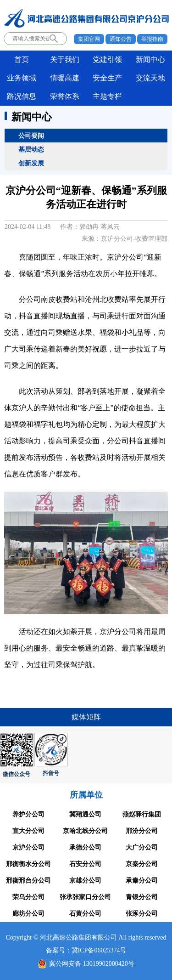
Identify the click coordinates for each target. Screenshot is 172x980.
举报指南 (152, 39)
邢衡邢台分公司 (28, 881)
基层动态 (31, 149)
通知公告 (121, 39)
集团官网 (89, 39)
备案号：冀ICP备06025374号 (86, 950)
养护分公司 (28, 814)
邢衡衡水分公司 (28, 864)
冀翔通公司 (85, 814)
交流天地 (150, 78)
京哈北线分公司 (85, 831)
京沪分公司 (28, 847)
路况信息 (22, 96)
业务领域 (22, 78)
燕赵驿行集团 (142, 814)
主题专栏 (107, 96)
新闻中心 (150, 59)
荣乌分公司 (28, 897)
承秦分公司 (142, 881)
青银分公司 (142, 897)
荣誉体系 (65, 96)
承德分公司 (85, 847)
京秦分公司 (142, 864)
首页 (22, 59)
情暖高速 (65, 78)
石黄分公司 (85, 914)
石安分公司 (85, 864)
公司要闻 (31, 136)
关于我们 (65, 59)
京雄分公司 (85, 881)
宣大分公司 (28, 831)
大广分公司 (142, 847)
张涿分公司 (142, 914)
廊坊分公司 (28, 914)
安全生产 (107, 78)
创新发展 (31, 163)
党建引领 (107, 59)
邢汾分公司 (142, 831)
